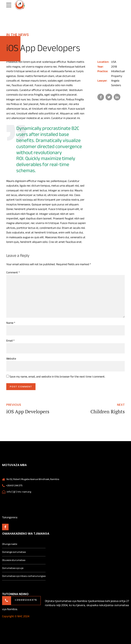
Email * (10, 341)
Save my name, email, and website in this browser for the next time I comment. (57, 377)
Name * (11, 323)
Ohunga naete (10, 544)
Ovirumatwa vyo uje (13, 568)
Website (11, 359)
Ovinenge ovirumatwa (14, 552)
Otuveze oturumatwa (14, 560)
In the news (18, 35)
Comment (13, 272)
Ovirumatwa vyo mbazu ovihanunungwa (24, 576)
